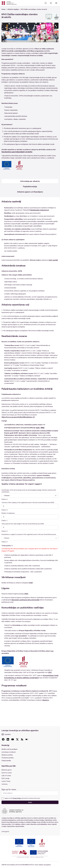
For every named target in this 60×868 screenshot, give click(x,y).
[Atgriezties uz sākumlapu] (9, 3)
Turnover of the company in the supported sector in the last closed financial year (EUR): (28, 503)
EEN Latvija (5, 778)
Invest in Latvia (7, 773)
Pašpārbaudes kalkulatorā (39, 210)
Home (3, 9)
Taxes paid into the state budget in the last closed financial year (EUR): (23, 524)
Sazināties (6, 734)
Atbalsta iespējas (13, 9)
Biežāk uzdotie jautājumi (9, 749)
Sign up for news (9, 789)
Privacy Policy (17, 798)
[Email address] (30, 793)
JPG (50, 672)
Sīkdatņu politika (7, 755)
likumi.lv (46, 700)
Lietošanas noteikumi (9, 752)
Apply (30, 802)
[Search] (46, 3)
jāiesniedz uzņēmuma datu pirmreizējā (25, 600)
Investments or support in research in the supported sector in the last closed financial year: (29, 534)
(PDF (26, 594)
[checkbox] (2, 798)
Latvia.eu (4, 784)
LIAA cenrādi (53, 260)
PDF (31, 583)
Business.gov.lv (7, 770)
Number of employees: (8, 513)
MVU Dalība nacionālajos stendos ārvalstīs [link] (34, 9)
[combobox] (30, 496)
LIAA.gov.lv (5, 832)
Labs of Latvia (6, 776)
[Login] (51, 3)
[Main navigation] (56, 3)
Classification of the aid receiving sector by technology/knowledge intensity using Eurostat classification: (29, 491)
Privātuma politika (8, 758)
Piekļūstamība (6, 761)
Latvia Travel (6, 781)
